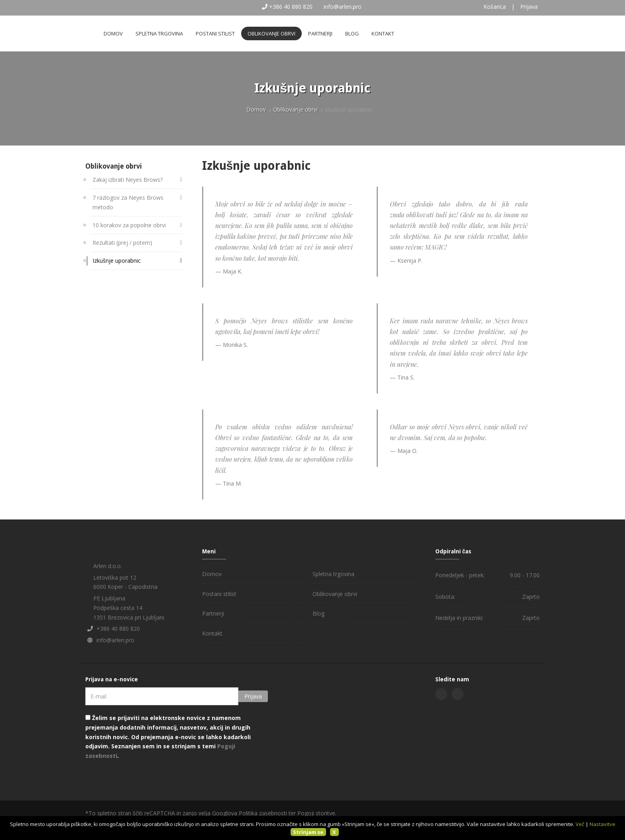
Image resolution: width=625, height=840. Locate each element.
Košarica (495, 7)
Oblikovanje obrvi (271, 33)
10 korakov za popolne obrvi (129, 225)
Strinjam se (308, 832)
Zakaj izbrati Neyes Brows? (128, 180)
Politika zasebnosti (263, 813)
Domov (113, 33)
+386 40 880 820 (291, 7)
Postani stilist (215, 33)
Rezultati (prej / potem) (122, 243)
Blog (352, 33)
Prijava (529, 7)
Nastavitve (602, 824)
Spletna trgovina (159, 33)
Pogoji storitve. (317, 813)
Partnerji (320, 33)
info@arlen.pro (343, 7)
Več (580, 824)
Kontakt (383, 33)
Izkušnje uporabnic (117, 261)
